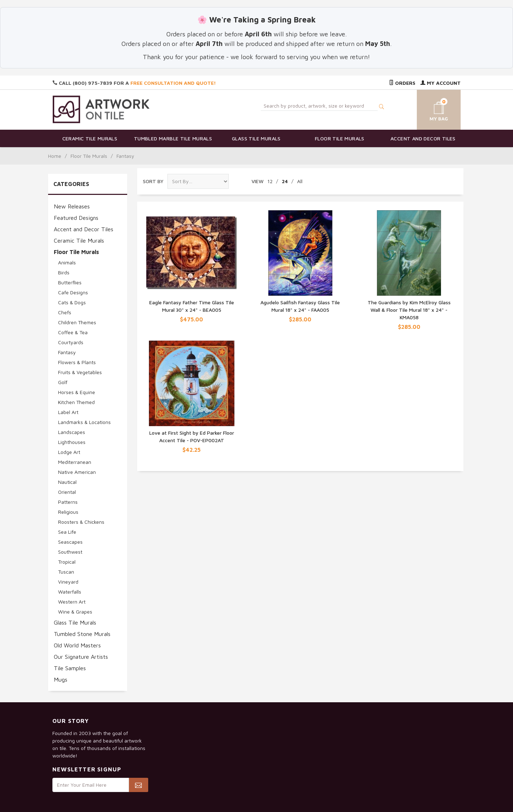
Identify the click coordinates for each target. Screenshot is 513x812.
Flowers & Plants (77, 362)
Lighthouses (72, 442)
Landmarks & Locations (84, 422)
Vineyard (68, 582)
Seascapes (70, 542)
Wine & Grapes (75, 612)
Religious (68, 512)
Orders (402, 83)
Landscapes (72, 432)
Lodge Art (69, 452)
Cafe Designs (73, 292)
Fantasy (67, 352)
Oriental (67, 492)
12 (270, 181)
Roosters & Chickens (81, 522)
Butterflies (70, 282)
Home (55, 156)
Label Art (68, 412)
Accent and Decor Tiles (423, 138)
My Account (441, 83)
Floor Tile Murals (340, 138)
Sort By (153, 181)
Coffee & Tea (73, 332)
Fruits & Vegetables (80, 372)
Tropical (67, 562)
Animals (67, 262)
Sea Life (67, 532)
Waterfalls (70, 592)
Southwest (70, 552)
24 (285, 181)
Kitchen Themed (76, 402)
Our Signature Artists (81, 657)
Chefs (65, 312)
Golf (63, 382)
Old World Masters (77, 645)
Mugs (61, 679)
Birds (64, 272)
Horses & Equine (77, 392)
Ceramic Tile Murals (90, 138)
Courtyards (71, 342)
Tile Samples (70, 668)
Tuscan (66, 572)
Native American (77, 472)
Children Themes (77, 322)
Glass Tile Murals (256, 138)
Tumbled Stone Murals (82, 634)
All (300, 181)
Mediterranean (75, 462)
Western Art (72, 602)
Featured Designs (76, 218)
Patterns (68, 502)
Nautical (67, 482)
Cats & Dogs (72, 302)
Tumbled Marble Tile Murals (173, 138)
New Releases (72, 206)
